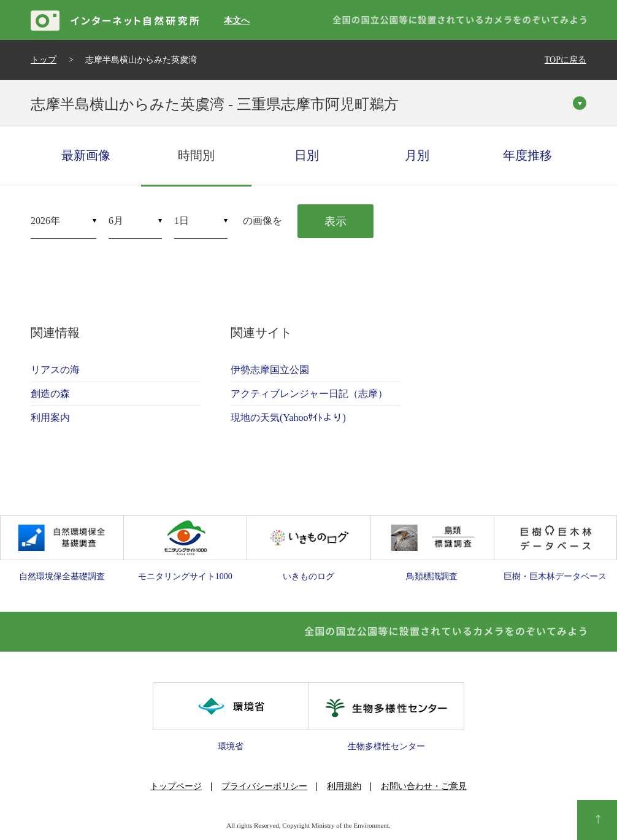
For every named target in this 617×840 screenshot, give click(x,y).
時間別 (196, 155)
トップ (44, 60)
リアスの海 (55, 370)
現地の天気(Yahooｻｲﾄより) (288, 418)
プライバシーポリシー (264, 786)
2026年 (45, 221)
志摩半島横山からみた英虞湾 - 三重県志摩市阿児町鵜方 (215, 104)
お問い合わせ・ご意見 (424, 786)
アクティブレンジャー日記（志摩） (309, 394)
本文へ (237, 21)
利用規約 (344, 786)
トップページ (176, 786)
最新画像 (86, 155)
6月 (116, 221)
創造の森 (50, 394)
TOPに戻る (565, 60)
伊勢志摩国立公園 (270, 370)
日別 (307, 155)
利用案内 (50, 418)
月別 (417, 155)
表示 (335, 222)
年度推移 (527, 155)
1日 (182, 221)
